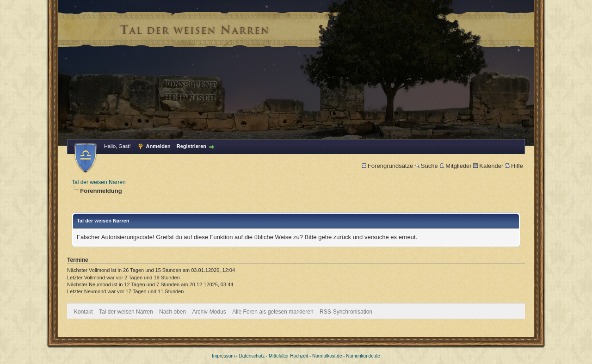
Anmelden (158, 146)
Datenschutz (252, 356)
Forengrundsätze (387, 166)
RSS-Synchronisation (346, 312)
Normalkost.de (327, 356)
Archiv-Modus (209, 312)
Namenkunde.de (363, 356)
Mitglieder (455, 166)
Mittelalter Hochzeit (288, 356)
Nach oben (173, 312)
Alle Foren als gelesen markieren (273, 312)
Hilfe (514, 166)
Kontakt (83, 312)
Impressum (223, 356)
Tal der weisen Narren (99, 182)
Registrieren (191, 146)
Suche (426, 166)
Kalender (488, 166)
